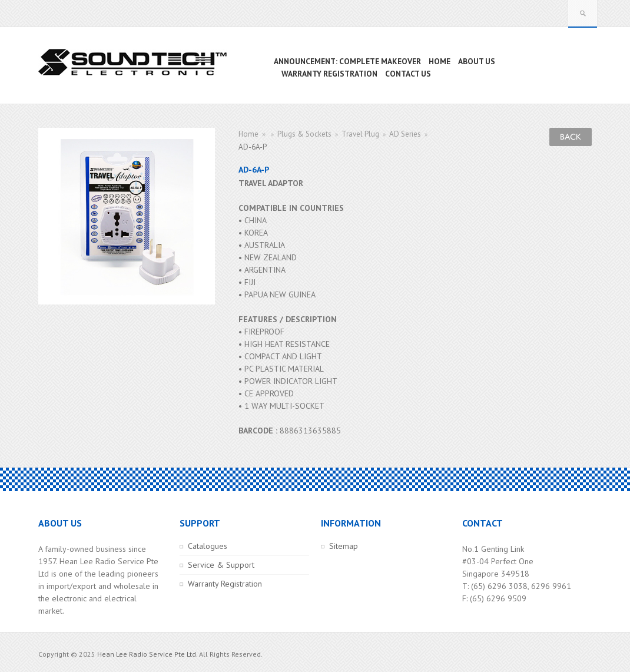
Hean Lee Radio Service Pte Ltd (147, 654)
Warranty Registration (225, 584)
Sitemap (344, 546)
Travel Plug (360, 134)
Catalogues (208, 546)
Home (248, 134)
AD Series (405, 134)
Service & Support (221, 565)
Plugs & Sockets (304, 134)
